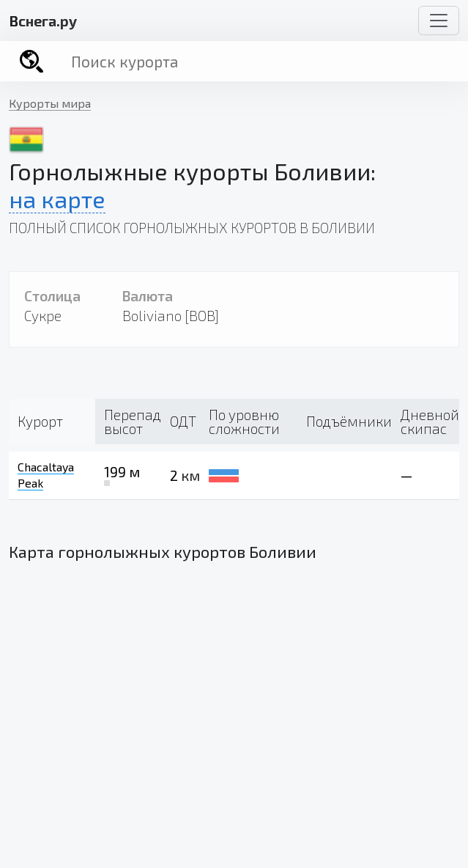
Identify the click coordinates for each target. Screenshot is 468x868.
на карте (57, 199)
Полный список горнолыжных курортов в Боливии (192, 228)
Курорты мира (50, 103)
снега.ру (43, 21)
